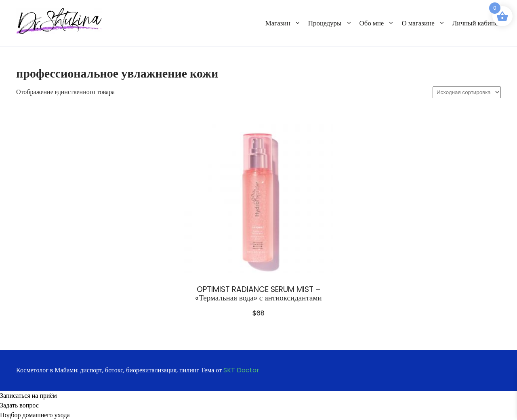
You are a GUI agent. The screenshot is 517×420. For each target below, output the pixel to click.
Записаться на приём (28, 396)
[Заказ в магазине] (467, 92)
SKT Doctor (241, 370)
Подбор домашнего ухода (35, 415)
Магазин (278, 23)
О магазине (418, 23)
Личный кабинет (477, 23)
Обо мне (372, 23)
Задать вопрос (19, 405)
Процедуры (325, 23)
